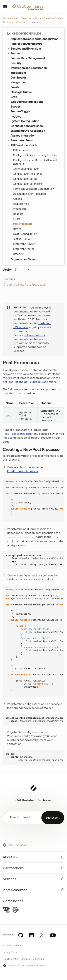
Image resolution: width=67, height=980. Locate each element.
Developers (27, 18)
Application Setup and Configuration (33, 39)
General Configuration (26, 169)
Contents (9, 279)
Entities (14, 53)
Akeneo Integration (23, 135)
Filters (17, 219)
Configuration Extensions (28, 184)
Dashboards (18, 77)
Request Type (21, 204)
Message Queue (19, 92)
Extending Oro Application (26, 130)
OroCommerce (18, 845)
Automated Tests (20, 140)
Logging (16, 116)
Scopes (16, 106)
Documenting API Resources (30, 194)
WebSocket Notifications (25, 101)
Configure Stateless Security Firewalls (35, 155)
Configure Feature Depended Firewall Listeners (35, 162)
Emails (15, 87)
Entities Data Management (26, 58)
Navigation (18, 82)
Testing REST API (23, 239)
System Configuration (25, 121)
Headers (18, 214)
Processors (20, 209)
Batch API (19, 254)
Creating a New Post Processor (24, 284)
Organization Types (23, 259)
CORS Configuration (25, 234)
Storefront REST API (25, 244)
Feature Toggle (20, 111)
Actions (17, 199)
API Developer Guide (13, 22)
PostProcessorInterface (23, 471)
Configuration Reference (25, 126)
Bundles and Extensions (24, 48)
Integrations (17, 72)
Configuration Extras (25, 179)
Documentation (11, 18)
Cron (14, 97)
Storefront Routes (24, 249)
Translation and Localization (27, 68)
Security (14, 63)
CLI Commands (22, 150)
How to (17, 229)
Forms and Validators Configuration (33, 189)
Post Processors (23, 224)
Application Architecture (25, 43)
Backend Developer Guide (48, 18)
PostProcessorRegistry (18, 434)
